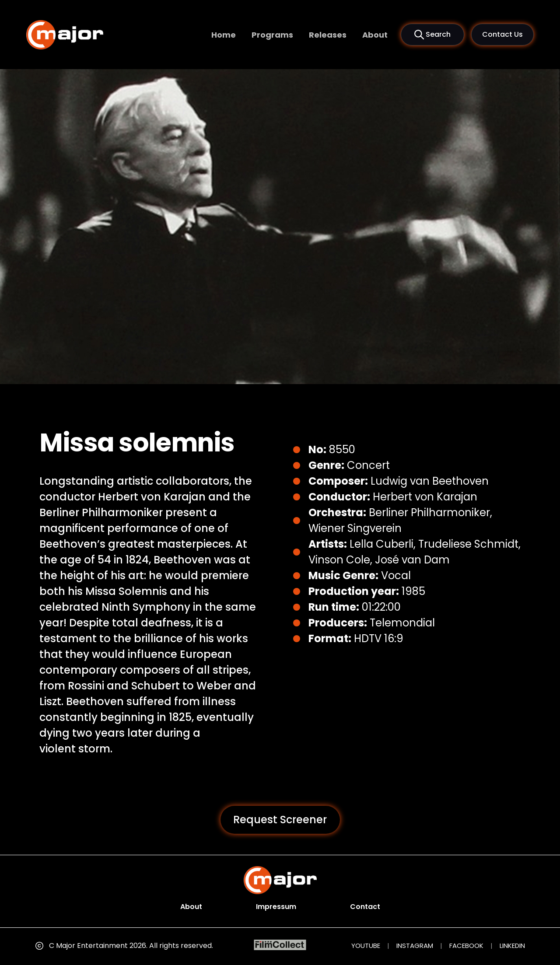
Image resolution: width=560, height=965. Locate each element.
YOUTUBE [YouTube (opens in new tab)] (366, 946)
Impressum (276, 907)
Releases (328, 35)
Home (224, 35)
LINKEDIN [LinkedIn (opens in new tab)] (512, 946)
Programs (272, 35)
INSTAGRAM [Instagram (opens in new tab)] (415, 946)
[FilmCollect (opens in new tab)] (280, 945)
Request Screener (280, 820)
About (375, 35)
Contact (365, 907)
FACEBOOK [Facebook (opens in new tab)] (466, 946)
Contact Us (502, 34)
